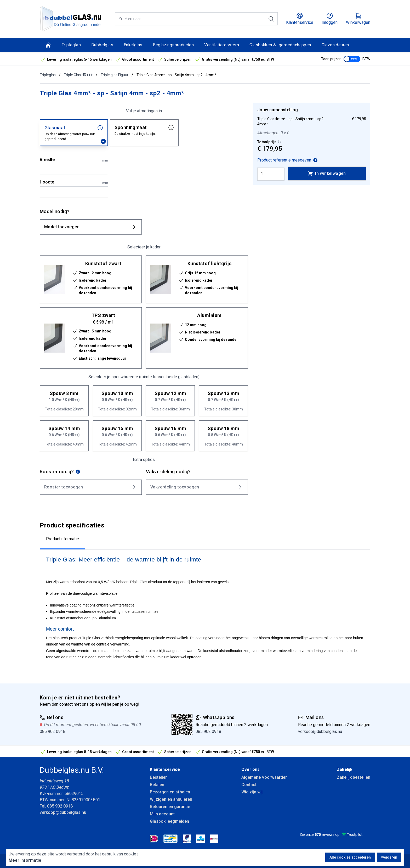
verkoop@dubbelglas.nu (320, 731)
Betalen (157, 785)
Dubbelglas (102, 45)
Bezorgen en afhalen (170, 792)
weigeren (389, 857)
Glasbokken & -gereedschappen (280, 45)
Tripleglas (71, 45)
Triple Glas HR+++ (78, 75)
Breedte (74, 160)
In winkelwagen (327, 174)
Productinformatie (62, 539)
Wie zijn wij (252, 792)
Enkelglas (133, 45)
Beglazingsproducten (173, 45)
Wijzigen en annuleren (171, 799)
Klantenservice (165, 769)
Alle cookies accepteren (350, 857)
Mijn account (162, 814)
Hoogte (74, 182)
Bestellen (159, 777)
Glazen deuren (335, 45)
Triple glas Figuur (115, 75)
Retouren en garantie (170, 807)
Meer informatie (25, 860)
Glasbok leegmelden (169, 821)
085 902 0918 (53, 731)
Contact (249, 785)
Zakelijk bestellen (354, 777)
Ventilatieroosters (222, 45)
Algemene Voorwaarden (264, 777)
